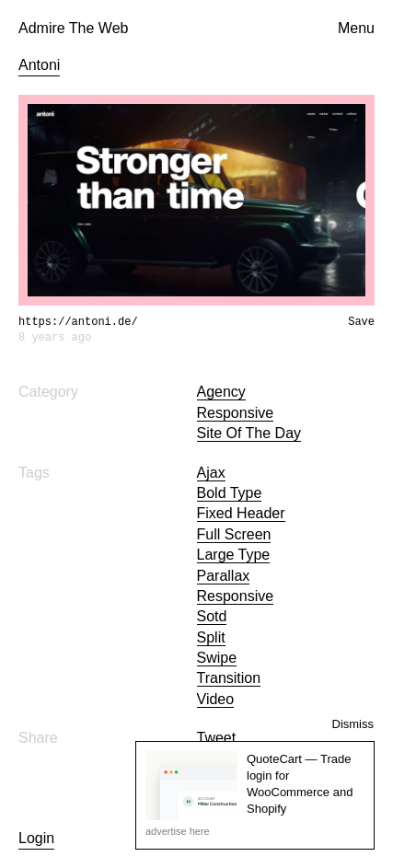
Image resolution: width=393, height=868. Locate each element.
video (216, 699)
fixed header (241, 513)
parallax (224, 576)
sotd (212, 616)
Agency (221, 392)
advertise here (178, 831)
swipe (217, 658)
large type (234, 555)
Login (36, 838)
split (211, 637)
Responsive (236, 413)
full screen (234, 534)
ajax (211, 473)
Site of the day (249, 433)
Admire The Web (73, 28)
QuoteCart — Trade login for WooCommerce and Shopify (300, 784)
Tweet (217, 738)
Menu (356, 28)
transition (229, 678)
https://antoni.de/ (78, 322)
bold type (230, 493)
